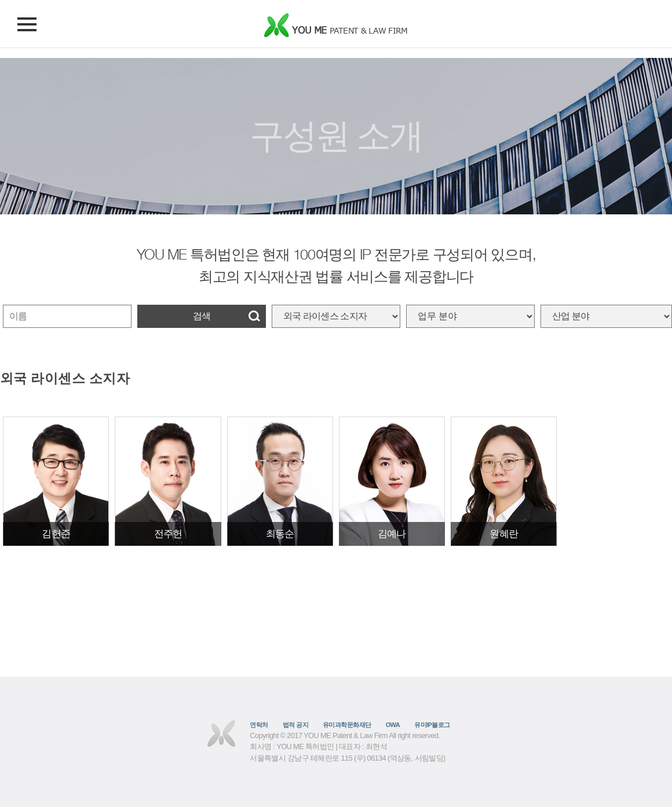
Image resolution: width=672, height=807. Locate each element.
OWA (393, 725)
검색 (202, 316)
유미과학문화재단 (347, 725)
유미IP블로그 (432, 725)
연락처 (259, 725)
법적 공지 (295, 725)
